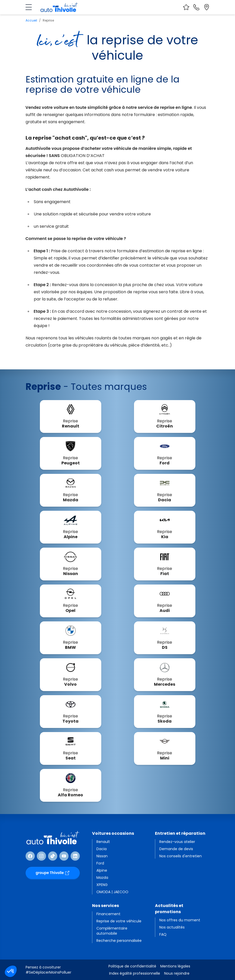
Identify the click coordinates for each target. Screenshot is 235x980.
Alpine (102, 870)
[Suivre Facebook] (30, 856)
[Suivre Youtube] (64, 856)
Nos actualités (172, 927)
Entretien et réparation (180, 833)
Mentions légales (175, 966)
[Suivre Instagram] (41, 856)
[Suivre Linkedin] (75, 856)
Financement (108, 914)
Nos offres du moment (180, 920)
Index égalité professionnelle (135, 973)
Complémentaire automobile (112, 931)
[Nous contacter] (196, 7)
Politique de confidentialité (132, 966)
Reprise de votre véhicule (119, 921)
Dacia (102, 849)
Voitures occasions (113, 833)
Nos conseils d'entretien (181, 856)
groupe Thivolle (53, 873)
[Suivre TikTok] (53, 856)
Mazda (102, 878)
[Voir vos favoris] (186, 7)
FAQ (163, 934)
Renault (103, 842)
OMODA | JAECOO (112, 892)
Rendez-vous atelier (177, 842)
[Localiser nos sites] (207, 7)
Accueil (31, 20)
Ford (100, 863)
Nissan (102, 856)
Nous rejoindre (177, 973)
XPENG (102, 885)
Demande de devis (176, 849)
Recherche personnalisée (119, 941)
